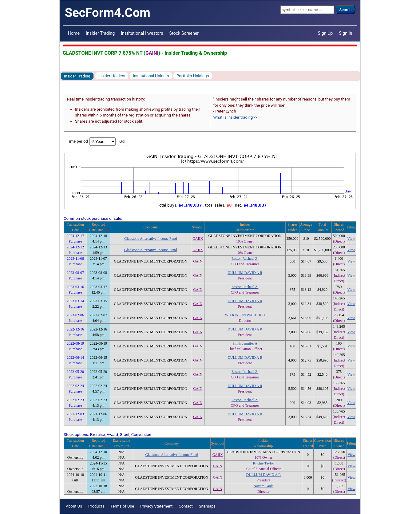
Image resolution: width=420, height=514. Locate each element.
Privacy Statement (156, 506)
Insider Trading (100, 33)
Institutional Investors (142, 33)
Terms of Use (122, 506)
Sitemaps (207, 506)
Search (346, 10)
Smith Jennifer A (245, 343)
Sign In (345, 33)
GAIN (198, 261)
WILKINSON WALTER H (245, 315)
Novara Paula (263, 486)
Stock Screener (184, 33)
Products (96, 506)
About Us (74, 506)
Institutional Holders (151, 76)
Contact (186, 506)
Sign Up (325, 33)
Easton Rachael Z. (245, 259)
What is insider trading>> (235, 117)
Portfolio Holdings (193, 76)
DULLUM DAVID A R (245, 273)
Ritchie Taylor (264, 463)
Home (74, 33)
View (351, 239)
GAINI (152, 53)
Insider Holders (112, 76)
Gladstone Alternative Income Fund (151, 239)
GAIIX (198, 239)
